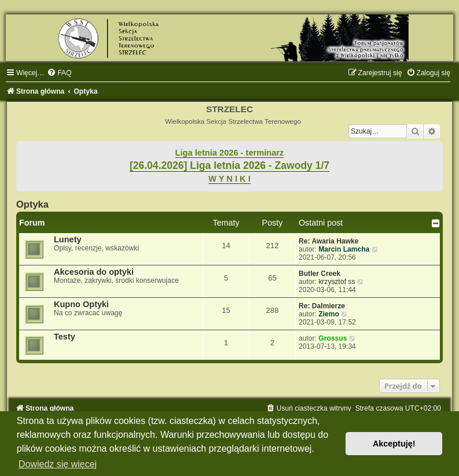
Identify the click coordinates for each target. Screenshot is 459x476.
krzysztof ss (337, 282)
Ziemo (329, 314)
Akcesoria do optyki (94, 272)
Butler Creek (320, 274)
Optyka (32, 204)
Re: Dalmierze (322, 306)
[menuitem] (59, 73)
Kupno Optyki (81, 304)
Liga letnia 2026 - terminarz (230, 153)
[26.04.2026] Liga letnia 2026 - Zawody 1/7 (229, 165)
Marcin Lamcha (344, 249)
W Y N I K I (229, 179)
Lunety (68, 239)
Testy (65, 337)
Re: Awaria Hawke (329, 241)
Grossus (333, 338)
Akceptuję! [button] (394, 444)
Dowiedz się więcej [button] (58, 464)
